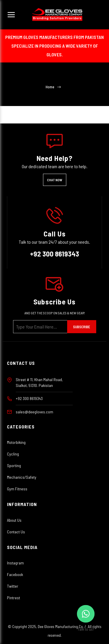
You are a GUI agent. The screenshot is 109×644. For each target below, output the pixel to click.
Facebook (15, 574)
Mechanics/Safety (22, 477)
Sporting (14, 465)
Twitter (13, 586)
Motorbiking (16, 442)
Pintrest (14, 598)
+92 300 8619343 (54, 254)
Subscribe (82, 327)
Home (50, 87)
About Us (14, 520)
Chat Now (55, 180)
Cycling (13, 454)
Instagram (15, 563)
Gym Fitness (17, 489)
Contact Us (16, 532)
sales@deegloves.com (34, 412)
